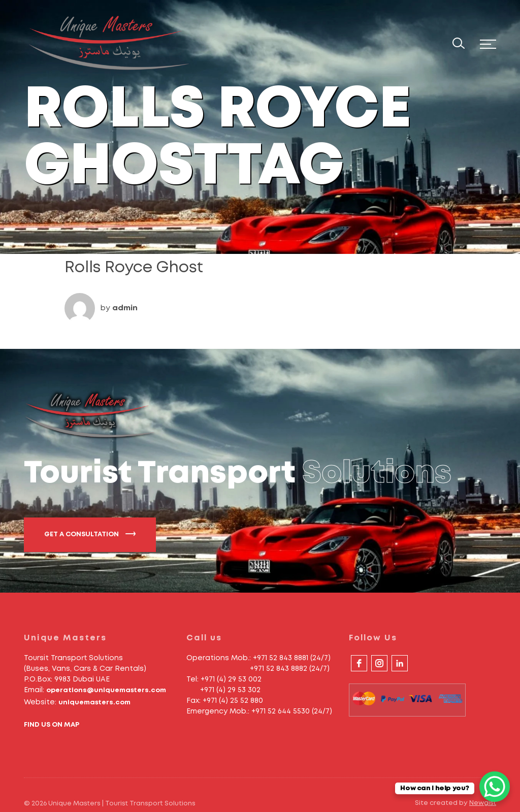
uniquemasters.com (94, 703)
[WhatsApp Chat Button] (495, 787)
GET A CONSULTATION (90, 534)
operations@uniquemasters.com (106, 690)
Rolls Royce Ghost (134, 268)
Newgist (483, 803)
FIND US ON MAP (52, 725)
